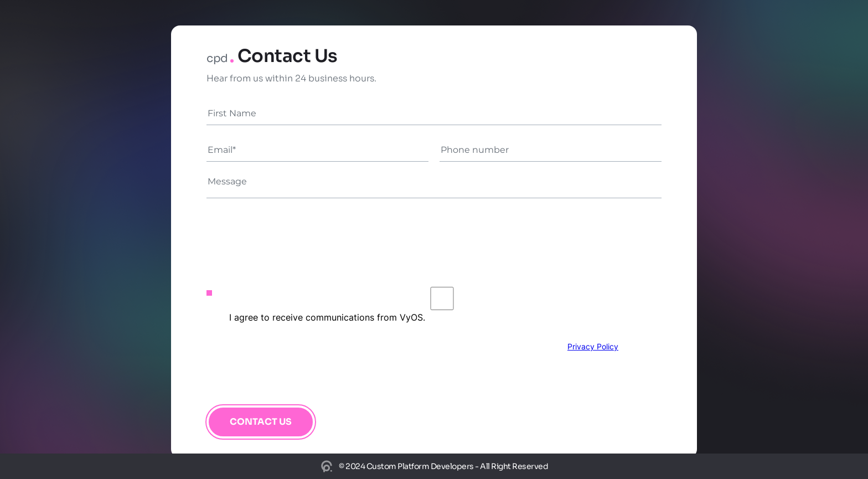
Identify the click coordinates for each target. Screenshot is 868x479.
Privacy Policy (593, 346)
